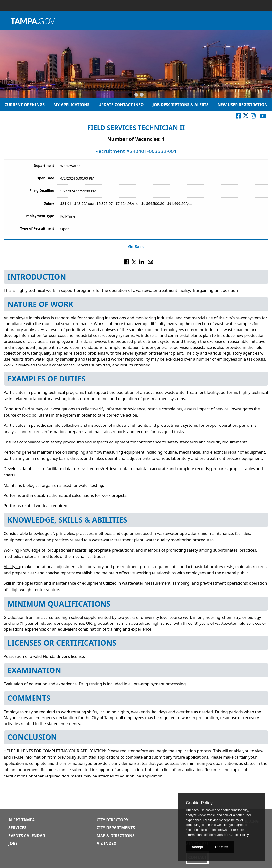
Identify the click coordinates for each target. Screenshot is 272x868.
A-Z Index (106, 843)
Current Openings (25, 105)
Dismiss (222, 847)
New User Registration (243, 105)
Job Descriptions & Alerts (181, 105)
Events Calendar (27, 836)
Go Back (136, 247)
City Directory (113, 820)
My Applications (71, 105)
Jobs (13, 843)
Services (17, 828)
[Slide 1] (130, 95)
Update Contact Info (121, 105)
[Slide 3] (142, 95)
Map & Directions (116, 836)
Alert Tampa (22, 820)
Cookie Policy (199, 803)
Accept (197, 847)
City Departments (116, 828)
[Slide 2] (136, 95)
